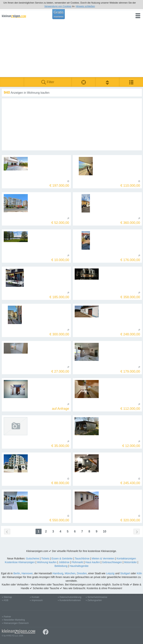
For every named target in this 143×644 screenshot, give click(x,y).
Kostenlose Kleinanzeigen (20, 562)
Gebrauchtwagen (112, 562)
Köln (139, 573)
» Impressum (36, 600)
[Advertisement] (71, 49)
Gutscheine (32, 558)
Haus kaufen (93, 562)
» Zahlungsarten (94, 600)
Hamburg (58, 573)
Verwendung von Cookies (58, 6)
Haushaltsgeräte (79, 566)
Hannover (27, 573)
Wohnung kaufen (47, 562)
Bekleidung (61, 566)
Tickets (45, 558)
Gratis (59, 14)
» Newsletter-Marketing (13, 620)
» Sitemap (7, 597)
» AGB (5, 600)
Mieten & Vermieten (103, 558)
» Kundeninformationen (69, 600)
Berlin (17, 573)
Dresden (82, 573)
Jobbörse (64, 562)
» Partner (6, 617)
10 (105, 531)
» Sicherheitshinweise (96, 597)
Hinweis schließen (85, 6)
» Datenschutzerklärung (70, 597)
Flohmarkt (77, 562)
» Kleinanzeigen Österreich (15, 623)
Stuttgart (125, 573)
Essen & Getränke (62, 558)
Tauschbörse (82, 558)
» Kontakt (35, 597)
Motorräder (130, 562)
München (70, 573)
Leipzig (110, 573)
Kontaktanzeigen (126, 558)
